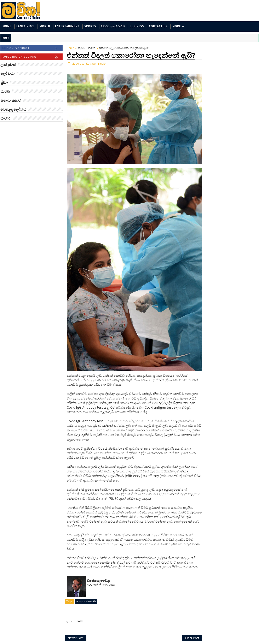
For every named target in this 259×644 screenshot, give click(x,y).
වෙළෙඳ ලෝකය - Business (217, 97)
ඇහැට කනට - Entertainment (219, 70)
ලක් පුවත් (228, 47)
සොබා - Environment (214, 91)
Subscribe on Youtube (32, 57)
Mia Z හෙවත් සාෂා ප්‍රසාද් (237, 169)
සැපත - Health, (98, 71)
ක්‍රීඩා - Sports (243, 91)
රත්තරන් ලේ (227, 203)
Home (7, 27)
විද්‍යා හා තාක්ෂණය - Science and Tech (225, 77)
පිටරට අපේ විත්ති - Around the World (225, 84)
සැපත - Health (86, 48)
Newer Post (75, 631)
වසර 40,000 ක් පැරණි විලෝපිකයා (235, 272)
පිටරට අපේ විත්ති (113, 27)
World (44, 27)
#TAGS (207, 47)
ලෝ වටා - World (210, 56)
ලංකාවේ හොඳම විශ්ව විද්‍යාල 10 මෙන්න (234, 222)
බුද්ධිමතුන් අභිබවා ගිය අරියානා (234, 138)
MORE (176, 27)
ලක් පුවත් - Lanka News (215, 63)
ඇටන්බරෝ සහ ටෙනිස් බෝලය (235, 155)
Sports (90, 27)
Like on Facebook (32, 48)
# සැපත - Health (86, 594)
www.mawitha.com (47, 641)
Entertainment (67, 27)
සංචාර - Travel (233, 104)
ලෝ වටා (249, 47)
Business (136, 27)
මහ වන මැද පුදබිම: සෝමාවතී (233, 239)
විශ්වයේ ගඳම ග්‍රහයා (233, 186)
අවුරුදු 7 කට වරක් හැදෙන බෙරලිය (232, 255)
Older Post (183, 631)
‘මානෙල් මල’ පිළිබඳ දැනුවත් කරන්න (233, 121)
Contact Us (158, 27)
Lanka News (25, 27)
